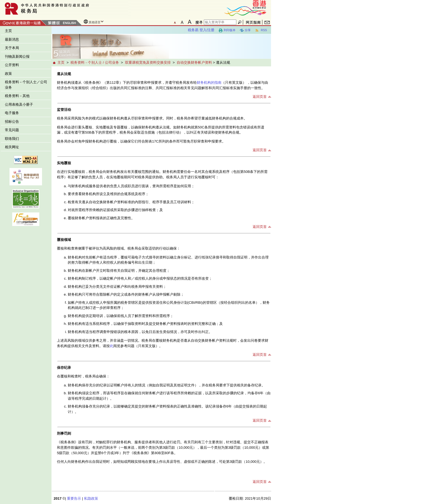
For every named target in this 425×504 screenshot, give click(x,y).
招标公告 (12, 122)
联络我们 (12, 139)
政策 (8, 74)
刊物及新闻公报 (17, 56)
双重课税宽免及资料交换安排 (148, 62)
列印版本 (227, 30)
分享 (245, 30)
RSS (261, 30)
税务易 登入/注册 (201, 30)
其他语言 (95, 22)
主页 (8, 31)
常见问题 (12, 130)
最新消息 (12, 39)
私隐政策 (91, 498)
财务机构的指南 (209, 83)
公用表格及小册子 (19, 104)
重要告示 (74, 498)
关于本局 (12, 48)
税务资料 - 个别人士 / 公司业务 (95, 62)
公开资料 (12, 65)
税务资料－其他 (17, 96)
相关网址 (12, 147)
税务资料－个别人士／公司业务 (26, 85)
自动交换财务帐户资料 (194, 62)
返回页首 (260, 97)
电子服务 (12, 113)
